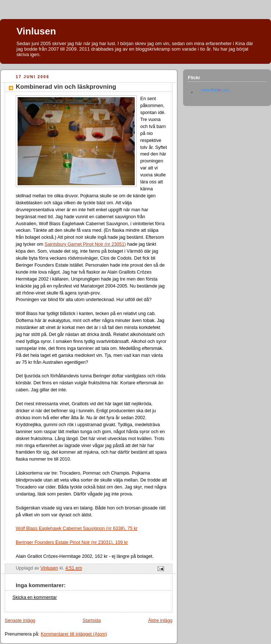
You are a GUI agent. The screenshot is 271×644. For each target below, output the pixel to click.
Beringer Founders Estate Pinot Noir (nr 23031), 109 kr (72, 542)
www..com (215, 90)
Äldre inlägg (160, 621)
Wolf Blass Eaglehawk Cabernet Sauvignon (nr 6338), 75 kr (77, 528)
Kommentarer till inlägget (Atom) (74, 634)
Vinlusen (36, 31)
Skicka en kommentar (35, 597)
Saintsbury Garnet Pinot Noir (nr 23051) (85, 244)
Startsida (92, 621)
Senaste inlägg (20, 621)
